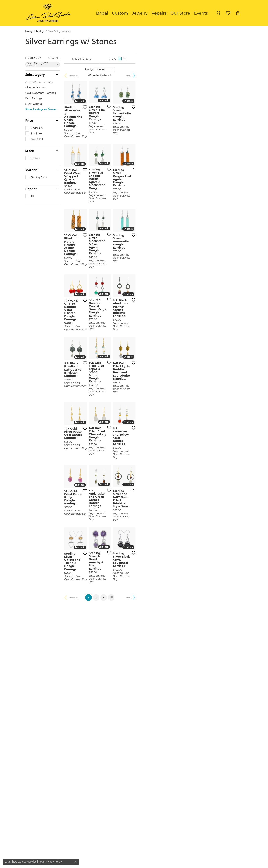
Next (236, 75)
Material (32, 170)
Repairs (159, 13)
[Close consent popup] (75, 862)
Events (201, 13)
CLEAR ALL (54, 58)
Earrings (40, 31)
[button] (219, 13)
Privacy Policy (53, 862)
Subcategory (35, 75)
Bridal (102, 13)
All (165, 726)
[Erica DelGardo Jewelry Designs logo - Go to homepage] (48, 13)
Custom (120, 13)
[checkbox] (34, 128)
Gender (31, 189)
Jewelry (140, 13)
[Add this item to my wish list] (119, 143)
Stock (30, 151)
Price (29, 121)
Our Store (180, 13)
